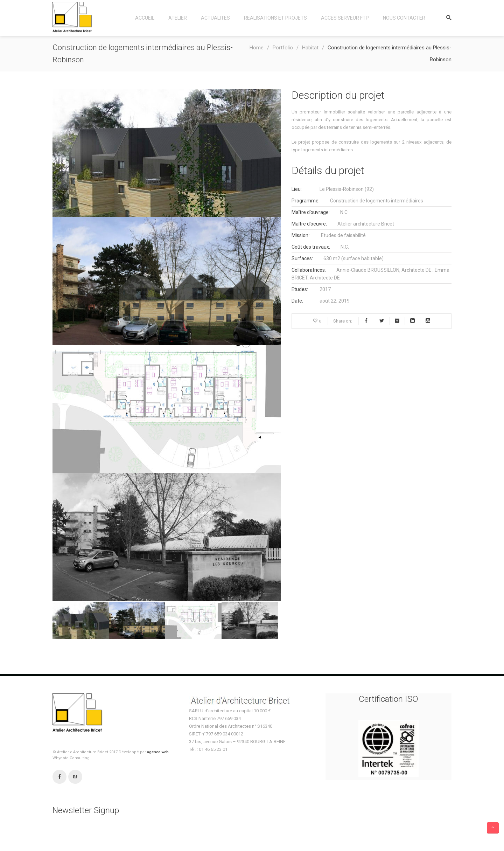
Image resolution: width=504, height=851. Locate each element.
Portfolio (283, 48)
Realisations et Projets (275, 18)
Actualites (215, 18)
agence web (158, 752)
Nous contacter (404, 18)
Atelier (178, 18)
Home (257, 48)
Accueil (145, 18)
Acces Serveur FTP (345, 18)
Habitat (310, 48)
